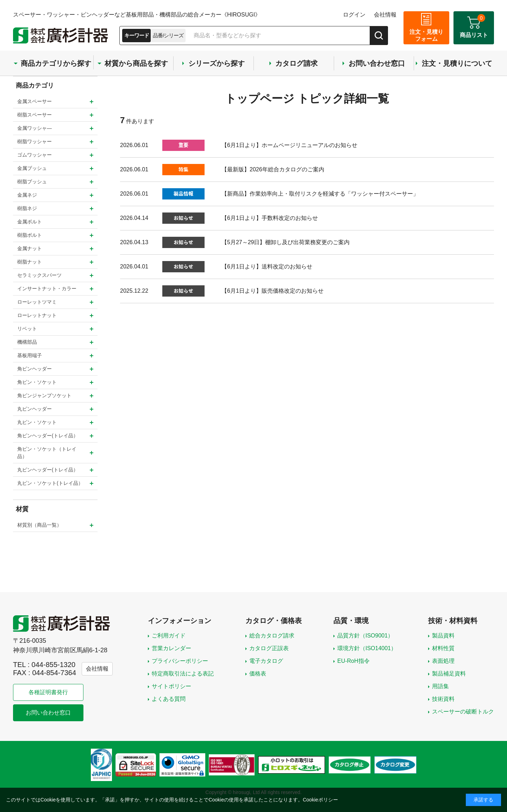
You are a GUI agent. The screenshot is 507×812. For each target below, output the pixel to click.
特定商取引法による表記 (183, 674)
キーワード (136, 35)
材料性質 (443, 648)
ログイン (354, 15)
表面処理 (443, 661)
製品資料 (443, 636)
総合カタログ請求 (272, 636)
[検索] (379, 36)
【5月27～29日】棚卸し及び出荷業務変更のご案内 (286, 242)
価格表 (258, 674)
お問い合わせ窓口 (48, 713)
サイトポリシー (171, 686)
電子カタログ (266, 661)
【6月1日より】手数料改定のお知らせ (270, 218)
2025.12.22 (134, 291)
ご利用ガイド (169, 636)
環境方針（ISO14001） (367, 648)
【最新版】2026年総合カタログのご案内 (273, 169)
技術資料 (443, 699)
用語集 (440, 686)
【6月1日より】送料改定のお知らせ (267, 267)
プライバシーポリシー (180, 661)
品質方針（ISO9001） (365, 636)
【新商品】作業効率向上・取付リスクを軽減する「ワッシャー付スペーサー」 (320, 194)
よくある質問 (169, 699)
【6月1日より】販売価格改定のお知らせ (273, 291)
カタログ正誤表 (269, 648)
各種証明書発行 (48, 692)
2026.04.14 (134, 218)
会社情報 (385, 15)
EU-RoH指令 (353, 661)
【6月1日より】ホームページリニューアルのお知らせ (289, 145)
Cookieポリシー (320, 800)
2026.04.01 (134, 267)
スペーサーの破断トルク (463, 712)
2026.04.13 (134, 242)
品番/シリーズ (168, 35)
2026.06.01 (134, 145)
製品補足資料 (449, 674)
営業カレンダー (171, 648)
